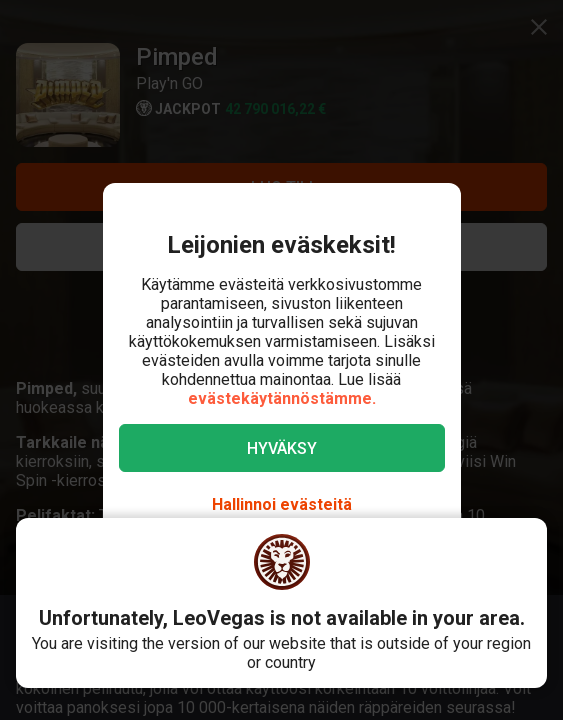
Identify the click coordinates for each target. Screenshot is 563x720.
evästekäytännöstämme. (282, 398)
